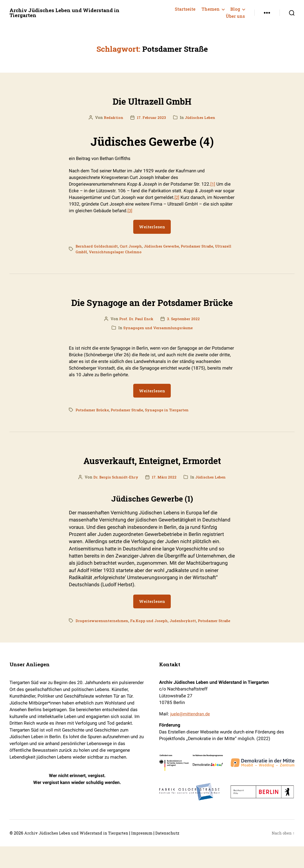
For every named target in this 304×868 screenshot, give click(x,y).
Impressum (156, 854)
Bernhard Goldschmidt (97, 246)
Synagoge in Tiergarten (173, 426)
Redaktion (112, 117)
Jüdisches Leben (201, 117)
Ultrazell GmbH (90, 252)
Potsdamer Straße (204, 246)
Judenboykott (189, 636)
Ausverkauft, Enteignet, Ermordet (152, 475)
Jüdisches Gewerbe (166, 246)
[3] (130, 211)
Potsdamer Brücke (93, 426)
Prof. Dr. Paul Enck (135, 335)
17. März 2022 (164, 493)
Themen (211, 9)
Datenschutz (184, 854)
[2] (177, 197)
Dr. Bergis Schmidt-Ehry (114, 493)
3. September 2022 (184, 335)
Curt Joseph (133, 246)
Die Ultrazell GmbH (152, 99)
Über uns (235, 16)
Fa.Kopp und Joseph (153, 636)
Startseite (185, 9)
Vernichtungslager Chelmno (135, 252)
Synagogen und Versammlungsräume (158, 344)
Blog (235, 9)
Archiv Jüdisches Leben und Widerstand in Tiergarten (72, 13)
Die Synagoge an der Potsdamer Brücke (152, 309)
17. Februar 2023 (151, 117)
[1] (213, 184)
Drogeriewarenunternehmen (103, 636)
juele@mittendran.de (191, 735)
